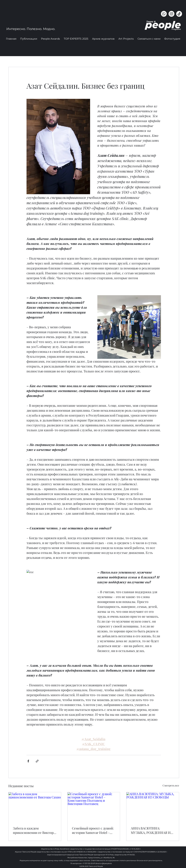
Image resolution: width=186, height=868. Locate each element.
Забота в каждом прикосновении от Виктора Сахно (34, 830)
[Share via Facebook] (28, 761)
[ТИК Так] (179, 14)
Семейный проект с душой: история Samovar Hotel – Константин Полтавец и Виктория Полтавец (93, 830)
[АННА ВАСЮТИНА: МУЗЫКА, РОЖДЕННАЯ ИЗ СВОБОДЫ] (153, 807)
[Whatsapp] (164, 14)
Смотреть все (171, 785)
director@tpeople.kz (104, 863)
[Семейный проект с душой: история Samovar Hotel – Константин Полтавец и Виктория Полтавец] (94, 807)
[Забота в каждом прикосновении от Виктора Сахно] (35, 807)
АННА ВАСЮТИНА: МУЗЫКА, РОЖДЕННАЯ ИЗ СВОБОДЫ (152, 830)
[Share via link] (37, 761)
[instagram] (171, 14)
